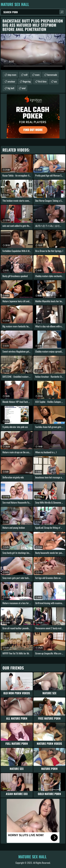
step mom (12, 75)
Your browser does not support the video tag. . (33, 52)
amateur (11, 81)
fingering (27, 81)
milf (26, 75)
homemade (52, 75)
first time (42, 81)
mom (37, 75)
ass (55, 81)
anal (24, 88)
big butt (11, 88)
